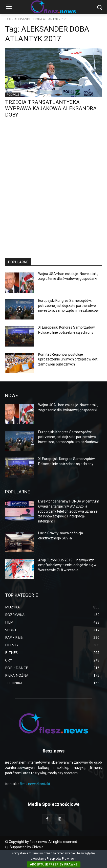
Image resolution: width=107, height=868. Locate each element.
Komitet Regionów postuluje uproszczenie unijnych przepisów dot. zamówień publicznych (68, 359)
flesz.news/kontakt (35, 784)
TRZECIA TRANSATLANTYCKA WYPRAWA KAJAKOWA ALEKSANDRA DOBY (51, 108)
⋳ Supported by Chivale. (25, 847)
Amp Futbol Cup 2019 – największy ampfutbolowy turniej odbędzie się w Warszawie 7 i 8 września (67, 565)
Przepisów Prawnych (61, 859)
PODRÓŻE (13, 95)
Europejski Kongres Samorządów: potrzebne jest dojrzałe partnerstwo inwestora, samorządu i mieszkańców (68, 305)
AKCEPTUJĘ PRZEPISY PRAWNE (54, 864)
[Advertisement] (53, 193)
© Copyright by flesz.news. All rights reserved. (41, 842)
